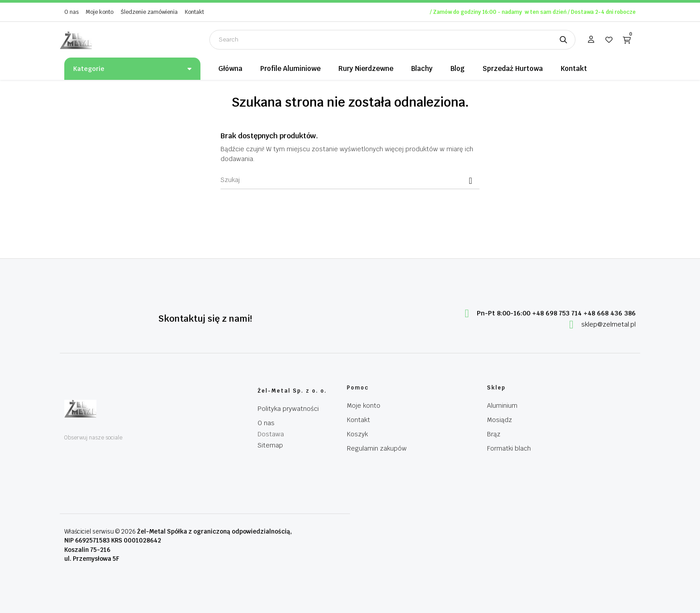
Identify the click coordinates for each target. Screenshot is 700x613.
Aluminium (502, 406)
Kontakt (194, 12)
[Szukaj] (350, 180)
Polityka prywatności (288, 409)
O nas (71, 12)
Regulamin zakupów (377, 448)
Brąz (494, 434)
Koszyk (357, 434)
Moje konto (100, 12)
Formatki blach (509, 448)
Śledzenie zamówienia (149, 12)
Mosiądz (500, 420)
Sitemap (270, 445)
